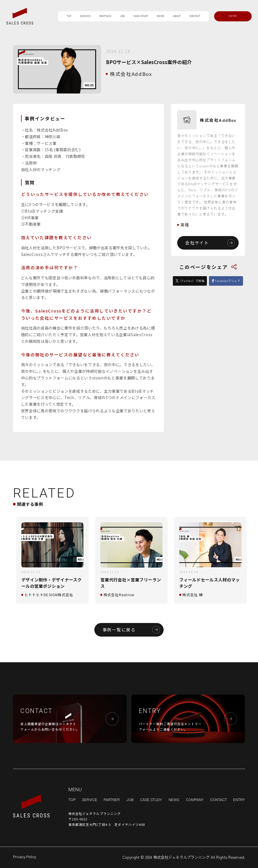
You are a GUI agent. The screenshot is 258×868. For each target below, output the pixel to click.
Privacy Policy (25, 857)
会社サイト (197, 243)
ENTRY (239, 800)
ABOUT (177, 16)
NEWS (160, 16)
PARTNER (105, 16)
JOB (122, 16)
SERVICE (85, 16)
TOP (69, 16)
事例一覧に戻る (119, 630)
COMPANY (195, 800)
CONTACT (195, 16)
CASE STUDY (141, 16)
